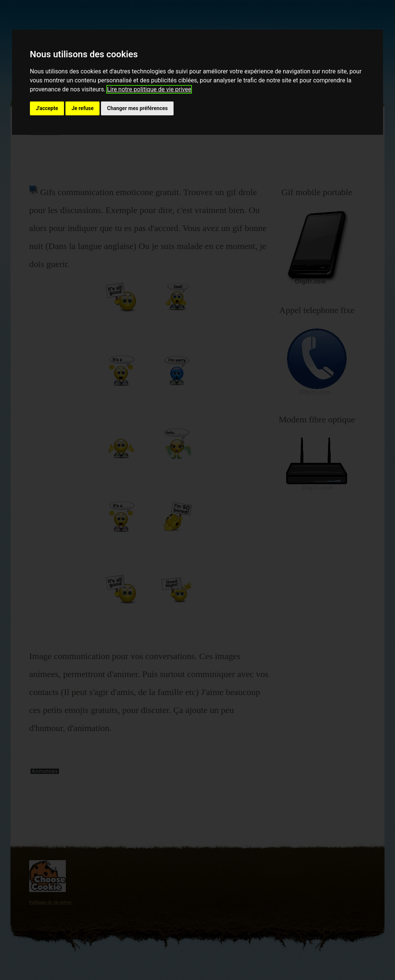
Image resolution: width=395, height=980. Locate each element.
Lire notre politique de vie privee (149, 89)
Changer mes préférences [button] (137, 108)
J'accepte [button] (47, 108)
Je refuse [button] (82, 108)
